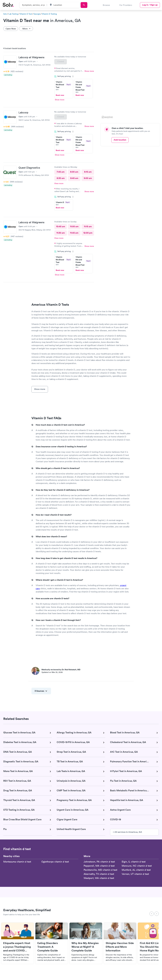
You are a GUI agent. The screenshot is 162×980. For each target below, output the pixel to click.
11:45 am (74, 233)
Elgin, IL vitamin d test (134, 862)
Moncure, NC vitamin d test (137, 866)
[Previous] (152, 914)
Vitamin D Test (26, 14)
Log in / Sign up (150, 5)
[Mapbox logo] (107, 117)
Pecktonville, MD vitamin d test (100, 870)
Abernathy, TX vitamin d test (99, 874)
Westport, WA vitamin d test (99, 878)
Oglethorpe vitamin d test (55, 862)
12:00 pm (88, 233)
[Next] (157, 914)
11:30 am (61, 233)
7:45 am (61, 172)
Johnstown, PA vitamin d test (99, 862)
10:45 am (61, 226)
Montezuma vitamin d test (17, 862)
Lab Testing (13, 14)
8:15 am (88, 172)
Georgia (37, 14)
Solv (5, 14)
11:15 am (88, 226)
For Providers (126, 5)
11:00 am (74, 226)
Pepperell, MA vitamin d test (99, 866)
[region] (131, 82)
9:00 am (88, 178)
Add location (120, 140)
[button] (131, 56)
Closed (61, 61)
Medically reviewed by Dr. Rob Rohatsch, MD (61, 670)
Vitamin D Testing (49, 14)
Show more (89, 71)
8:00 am (74, 172)
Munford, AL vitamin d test (136, 870)
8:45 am (74, 178)
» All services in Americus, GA (127, 832)
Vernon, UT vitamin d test (135, 874)
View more (59, 183)
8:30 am (61, 178)
